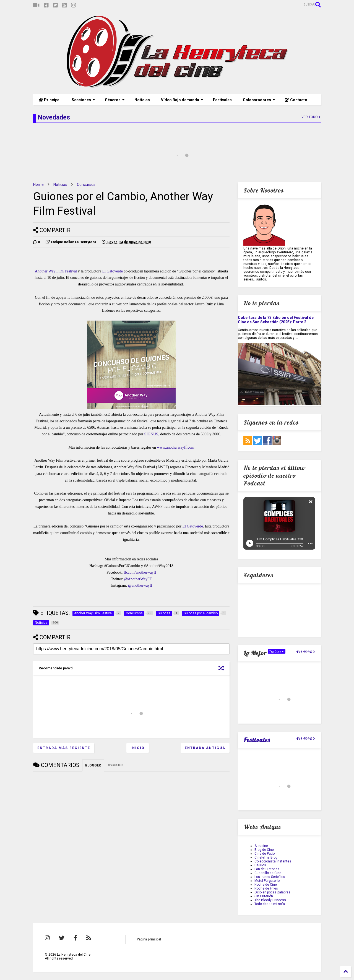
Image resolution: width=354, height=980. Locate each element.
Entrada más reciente (64, 748)
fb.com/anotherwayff (140, 572)
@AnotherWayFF (138, 579)
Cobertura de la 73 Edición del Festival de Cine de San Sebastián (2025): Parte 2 (276, 320)
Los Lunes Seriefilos (270, 877)
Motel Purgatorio (267, 881)
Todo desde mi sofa (270, 904)
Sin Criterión (264, 896)
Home (38, 184)
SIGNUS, (152, 434)
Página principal (149, 939)
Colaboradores (259, 100)
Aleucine (261, 846)
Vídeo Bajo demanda (182, 100)
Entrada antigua (205, 748)
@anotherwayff (140, 585)
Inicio (138, 748)
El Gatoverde (113, 271)
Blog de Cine (264, 850)
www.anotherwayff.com (176, 447)
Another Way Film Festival (56, 271)
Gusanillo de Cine (268, 873)
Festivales (222, 100)
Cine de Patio (265, 854)
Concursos (86, 184)
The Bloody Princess (270, 900)
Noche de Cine (266, 885)
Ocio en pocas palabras (272, 892)
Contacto (296, 100)
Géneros (115, 100)
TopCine (277, 651)
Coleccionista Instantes (273, 861)
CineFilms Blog (266, 857)
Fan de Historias (267, 869)
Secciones (83, 100)
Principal (50, 100)
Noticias (142, 100)
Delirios (260, 865)
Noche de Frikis (266, 888)
